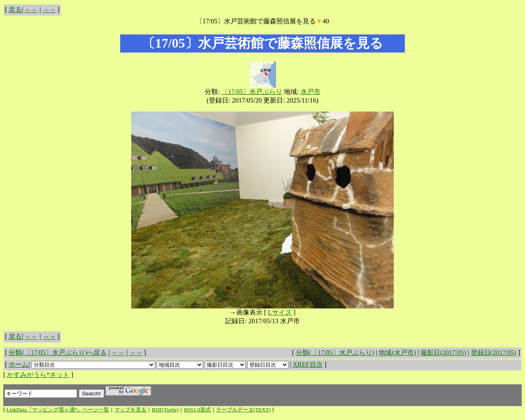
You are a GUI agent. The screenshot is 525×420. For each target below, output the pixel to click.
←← (32, 10)
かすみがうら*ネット (38, 375)
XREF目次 (308, 364)
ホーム (18, 364)
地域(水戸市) (397, 353)
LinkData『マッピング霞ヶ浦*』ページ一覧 (58, 410)
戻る (15, 10)
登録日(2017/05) (494, 353)
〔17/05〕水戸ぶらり (252, 92)
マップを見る (130, 410)
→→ (49, 10)
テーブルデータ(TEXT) (243, 410)
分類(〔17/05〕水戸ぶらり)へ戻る (58, 353)
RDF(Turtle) (165, 410)
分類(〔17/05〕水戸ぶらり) (335, 353)
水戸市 (310, 92)
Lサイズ (280, 312)
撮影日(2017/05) (443, 353)
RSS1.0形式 (197, 410)
